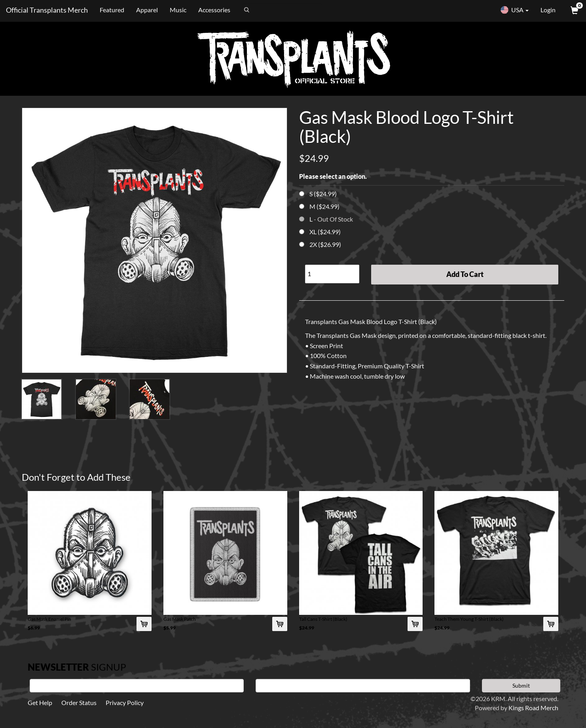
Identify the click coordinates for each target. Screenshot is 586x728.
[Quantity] (332, 274)
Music (178, 10)
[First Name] (137, 686)
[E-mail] (363, 686)
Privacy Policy (125, 702)
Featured (112, 10)
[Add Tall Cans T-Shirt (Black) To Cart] (415, 624)
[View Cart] (574, 10)
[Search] (282, 10)
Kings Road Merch (533, 708)
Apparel (147, 10)
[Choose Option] (302, 194)
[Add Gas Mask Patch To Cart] (280, 624)
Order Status (79, 702)
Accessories (214, 10)
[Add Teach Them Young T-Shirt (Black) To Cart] (551, 624)
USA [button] (514, 10)
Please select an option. (333, 176)
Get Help (40, 702)
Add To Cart (465, 274)
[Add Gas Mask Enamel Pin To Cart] (144, 624)
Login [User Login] (548, 10)
